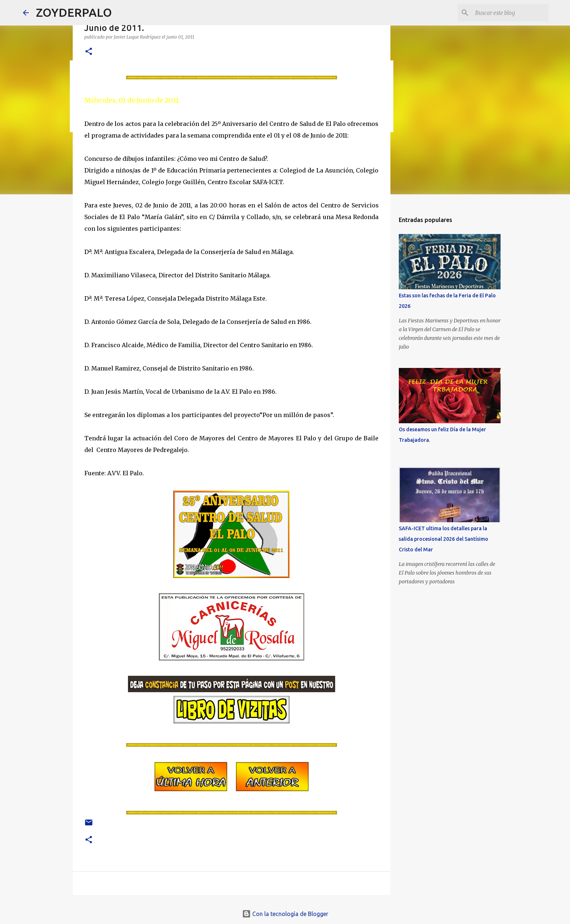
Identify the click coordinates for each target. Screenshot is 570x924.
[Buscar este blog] (510, 13)
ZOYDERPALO (74, 12)
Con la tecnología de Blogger (285, 914)
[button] (89, 52)
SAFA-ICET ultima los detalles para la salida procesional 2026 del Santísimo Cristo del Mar (443, 539)
